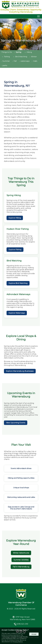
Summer (6, 61)
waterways (25, 61)
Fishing (7, 57)
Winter (34, 57)
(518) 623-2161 (23, 624)
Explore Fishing (15, 250)
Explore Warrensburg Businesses (20, 371)
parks (5, 66)
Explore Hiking (15, 218)
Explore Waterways (17, 313)
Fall (15, 61)
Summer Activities (21, 560)
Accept (34, 634)
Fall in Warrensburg (21, 567)
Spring (19, 52)
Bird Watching (21, 57)
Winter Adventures (21, 553)
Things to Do (7, 52)
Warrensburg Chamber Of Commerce (21, 604)
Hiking (29, 52)
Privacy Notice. (18, 642)
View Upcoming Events (16, 423)
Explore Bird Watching (18, 283)
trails (35, 61)
